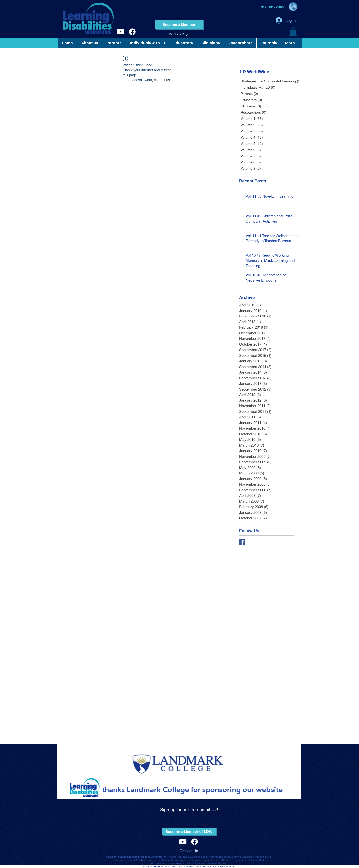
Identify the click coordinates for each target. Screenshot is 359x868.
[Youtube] (121, 32)
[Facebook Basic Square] (242, 542)
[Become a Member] (179, 25)
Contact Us (189, 851)
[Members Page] (179, 34)
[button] (293, 32)
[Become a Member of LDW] (189, 831)
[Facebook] (132, 32)
